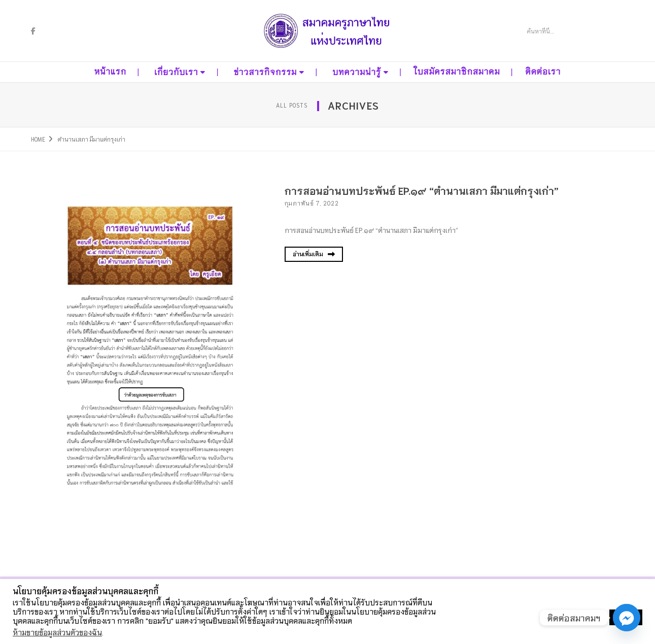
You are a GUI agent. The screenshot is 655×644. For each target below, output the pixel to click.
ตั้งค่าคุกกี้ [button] (586, 618)
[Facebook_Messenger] (627, 618)
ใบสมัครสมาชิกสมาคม (457, 72)
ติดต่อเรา (543, 72)
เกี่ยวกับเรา (176, 72)
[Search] (564, 31)
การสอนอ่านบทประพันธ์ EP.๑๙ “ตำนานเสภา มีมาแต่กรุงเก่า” (422, 190)
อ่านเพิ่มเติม (314, 254)
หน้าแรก (110, 72)
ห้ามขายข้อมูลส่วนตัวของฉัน (57, 632)
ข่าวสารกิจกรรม (265, 72)
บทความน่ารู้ (357, 72)
